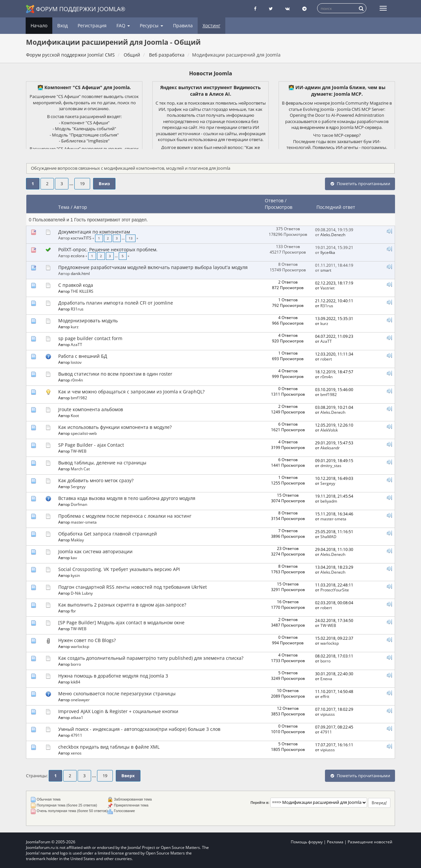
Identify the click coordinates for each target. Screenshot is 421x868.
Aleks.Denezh (333, 235)
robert (326, 359)
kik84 (75, 682)
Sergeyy (78, 486)
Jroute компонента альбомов (91, 409)
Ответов (274, 200)
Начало (39, 25)
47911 (76, 735)
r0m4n (77, 380)
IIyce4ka (328, 252)
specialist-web (84, 433)
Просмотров (279, 207)
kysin (75, 575)
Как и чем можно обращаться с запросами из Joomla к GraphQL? (131, 392)
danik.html (80, 273)
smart (326, 270)
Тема (64, 207)
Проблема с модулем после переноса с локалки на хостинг (125, 516)
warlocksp (80, 646)
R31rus (77, 309)
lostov (76, 362)
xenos (76, 753)
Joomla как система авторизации (95, 551)
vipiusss (328, 714)
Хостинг (211, 25)
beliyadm (329, 501)
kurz (75, 327)
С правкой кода (76, 285)
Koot (75, 415)
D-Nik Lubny (82, 593)
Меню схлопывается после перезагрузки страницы (117, 694)
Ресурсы (151, 25)
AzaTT (76, 344)
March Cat (80, 469)
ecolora (78, 256)
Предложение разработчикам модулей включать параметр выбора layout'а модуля (153, 267)
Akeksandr (330, 448)
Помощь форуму (307, 842)
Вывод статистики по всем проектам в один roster (115, 374)
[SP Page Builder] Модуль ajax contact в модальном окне (121, 622)
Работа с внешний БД (83, 356)
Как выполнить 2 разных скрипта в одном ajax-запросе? (122, 605)
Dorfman (79, 504)
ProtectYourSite (335, 590)
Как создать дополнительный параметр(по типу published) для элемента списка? (151, 658)
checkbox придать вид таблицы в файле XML (109, 747)
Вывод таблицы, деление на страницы (102, 463)
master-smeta (84, 522)
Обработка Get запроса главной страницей (108, 534)
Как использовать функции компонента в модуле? (115, 427)
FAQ (123, 25)
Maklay (77, 540)
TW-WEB (79, 451)
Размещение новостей (370, 842)
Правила (183, 25)
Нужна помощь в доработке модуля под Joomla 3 (113, 676)
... (72, 184)
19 (82, 184)
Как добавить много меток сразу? (96, 480)
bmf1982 (79, 398)
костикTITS (81, 238)
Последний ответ (336, 207)
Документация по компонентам (94, 232)
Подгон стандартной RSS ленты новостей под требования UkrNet (133, 587)
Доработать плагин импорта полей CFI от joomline (116, 303)
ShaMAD (328, 536)
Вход (62, 25)
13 (131, 238)
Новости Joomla (211, 73)
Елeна (326, 679)
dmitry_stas (331, 465)
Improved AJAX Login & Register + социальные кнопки (118, 711)
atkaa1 (77, 717)
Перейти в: (260, 803)
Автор (80, 207)
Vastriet (327, 288)
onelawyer (80, 700)
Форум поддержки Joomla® (76, 9)
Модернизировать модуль (88, 321)
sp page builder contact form (90, 338)
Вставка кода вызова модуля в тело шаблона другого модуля (127, 498)
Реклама (335, 842)
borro (76, 664)
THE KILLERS (82, 291)
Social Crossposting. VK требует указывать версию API (119, 569)
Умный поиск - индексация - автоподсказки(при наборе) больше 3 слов (139, 729)
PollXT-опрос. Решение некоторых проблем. (108, 249)
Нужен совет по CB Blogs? (87, 640)
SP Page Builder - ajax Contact (91, 445)
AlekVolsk (329, 430)
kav (74, 558)
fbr (73, 611)
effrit (325, 696)
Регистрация (92, 25)
